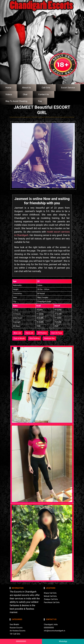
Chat (25, 94)
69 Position (42, 333)
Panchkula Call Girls (52, 602)
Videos (9, 94)
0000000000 (21, 641)
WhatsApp (63, 641)
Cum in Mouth (19, 338)
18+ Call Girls (15, 634)
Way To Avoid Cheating (16, 101)
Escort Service (68, 88)
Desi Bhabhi (14, 624)
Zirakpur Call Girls (51, 599)
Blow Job (17, 333)
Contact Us (43, 94)
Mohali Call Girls (50, 596)
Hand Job (29, 333)
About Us (27, 88)
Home (8, 88)
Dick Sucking (34, 338)
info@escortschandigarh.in (55, 631)
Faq (40, 101)
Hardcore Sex (49, 338)
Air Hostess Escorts (18, 631)
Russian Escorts (16, 628)
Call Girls (46, 88)
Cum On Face (57, 333)
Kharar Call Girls (50, 593)
